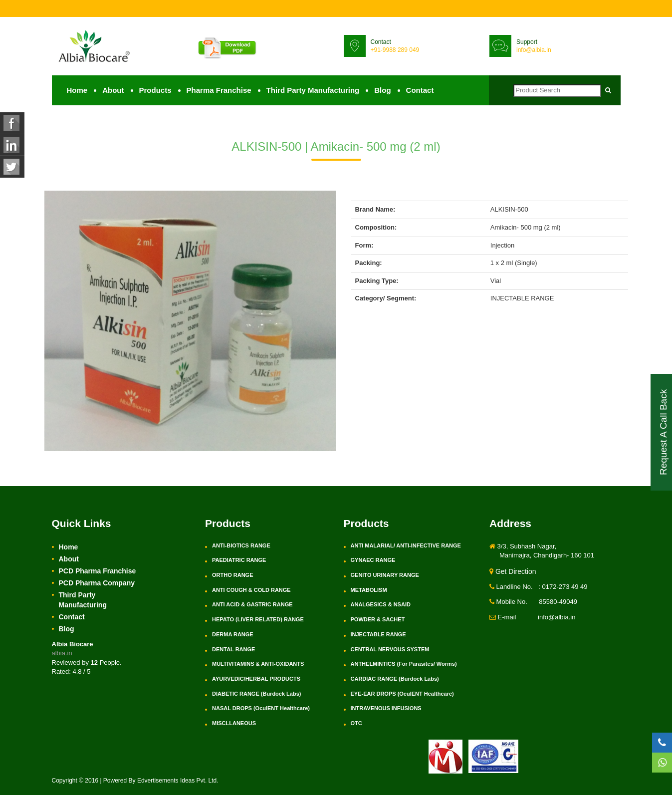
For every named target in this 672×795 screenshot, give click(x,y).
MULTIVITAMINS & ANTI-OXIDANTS (258, 664)
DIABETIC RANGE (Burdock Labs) (256, 694)
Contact (420, 90)
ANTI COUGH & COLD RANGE (251, 590)
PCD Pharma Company (97, 583)
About (113, 90)
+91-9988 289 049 (395, 50)
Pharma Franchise (219, 90)
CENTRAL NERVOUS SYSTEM (390, 649)
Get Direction (513, 571)
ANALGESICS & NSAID (381, 604)
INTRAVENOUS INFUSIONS (386, 708)
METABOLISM (369, 590)
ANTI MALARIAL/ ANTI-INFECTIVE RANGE (406, 545)
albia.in (62, 653)
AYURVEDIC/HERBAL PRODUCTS (256, 679)
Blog (382, 90)
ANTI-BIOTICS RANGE (241, 545)
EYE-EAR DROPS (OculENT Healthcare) (402, 694)
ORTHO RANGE (233, 575)
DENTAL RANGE (233, 649)
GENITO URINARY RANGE (385, 575)
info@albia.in (534, 50)
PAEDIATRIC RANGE (239, 560)
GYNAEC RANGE (373, 560)
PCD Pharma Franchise (98, 571)
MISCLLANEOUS (234, 723)
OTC (356, 723)
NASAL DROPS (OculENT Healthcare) (261, 708)
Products (155, 90)
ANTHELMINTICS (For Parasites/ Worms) (404, 664)
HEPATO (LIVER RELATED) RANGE (258, 619)
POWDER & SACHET (378, 619)
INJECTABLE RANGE (378, 634)
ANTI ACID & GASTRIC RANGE (252, 604)
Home (77, 90)
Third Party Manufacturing (313, 90)
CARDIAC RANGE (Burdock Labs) (395, 679)
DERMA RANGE (233, 634)
